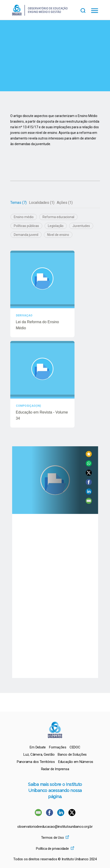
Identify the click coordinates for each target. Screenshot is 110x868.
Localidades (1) (42, 203)
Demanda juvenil (26, 235)
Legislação (56, 226)
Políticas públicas (26, 226)
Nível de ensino (58, 235)
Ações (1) (65, 203)
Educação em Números (76, 762)
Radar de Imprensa (55, 769)
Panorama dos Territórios (36, 762)
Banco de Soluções (72, 754)
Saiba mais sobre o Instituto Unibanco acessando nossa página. (55, 790)
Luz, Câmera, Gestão (39, 754)
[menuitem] (38, 747)
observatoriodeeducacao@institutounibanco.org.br (55, 827)
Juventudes (81, 226)
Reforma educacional (58, 217)
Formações (58, 747)
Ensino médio (24, 217)
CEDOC (75, 747)
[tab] (18, 203)
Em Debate (38, 747)
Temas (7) (18, 203)
